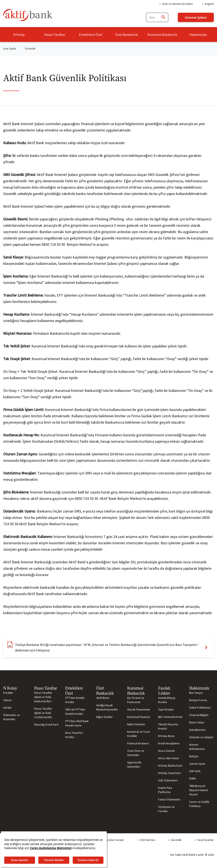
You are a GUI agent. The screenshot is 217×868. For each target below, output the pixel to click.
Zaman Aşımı (197, 764)
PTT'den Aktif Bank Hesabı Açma (77, 723)
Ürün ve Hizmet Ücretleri (177, 4)
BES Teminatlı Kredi (170, 717)
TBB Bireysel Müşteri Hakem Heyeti (199, 790)
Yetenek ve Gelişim (201, 737)
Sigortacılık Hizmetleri (134, 764)
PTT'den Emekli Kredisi (75, 700)
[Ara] (163, 17)
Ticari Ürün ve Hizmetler (136, 753)
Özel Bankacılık (127, 35)
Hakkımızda (198, 35)
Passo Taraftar (55, 35)
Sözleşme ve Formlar (166, 809)
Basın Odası (197, 722)
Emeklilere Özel (91, 35)
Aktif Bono (103, 698)
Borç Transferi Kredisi (74, 735)
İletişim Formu (198, 700)
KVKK (193, 778)
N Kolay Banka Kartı (170, 766)
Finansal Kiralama (138, 743)
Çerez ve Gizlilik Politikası (199, 804)
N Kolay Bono (166, 736)
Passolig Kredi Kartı (46, 724)
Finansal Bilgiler (199, 715)
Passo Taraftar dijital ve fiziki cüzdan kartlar (43, 713)
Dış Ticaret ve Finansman (136, 700)
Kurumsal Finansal (138, 717)
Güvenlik (176, 840)
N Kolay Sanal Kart (169, 773)
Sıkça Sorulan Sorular (111, 840)
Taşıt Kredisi (166, 709)
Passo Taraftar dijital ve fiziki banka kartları (43, 697)
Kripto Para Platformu (165, 790)
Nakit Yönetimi (136, 724)
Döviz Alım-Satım (169, 758)
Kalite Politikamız (200, 708)
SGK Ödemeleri (168, 780)
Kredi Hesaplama (169, 743)
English (209, 4)
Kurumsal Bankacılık (162, 35)
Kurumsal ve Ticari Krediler (139, 734)
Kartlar (7, 708)
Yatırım (7, 700)
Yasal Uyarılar (206, 840)
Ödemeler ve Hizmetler (12, 717)
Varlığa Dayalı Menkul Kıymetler (107, 707)
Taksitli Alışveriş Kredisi (168, 726)
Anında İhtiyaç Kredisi (167, 700)
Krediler (8, 693)
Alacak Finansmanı (139, 709)
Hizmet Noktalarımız (197, 747)
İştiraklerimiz (197, 730)
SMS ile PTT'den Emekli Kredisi (75, 712)
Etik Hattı (195, 771)
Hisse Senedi (166, 751)
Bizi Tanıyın (196, 693)
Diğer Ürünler (104, 717)
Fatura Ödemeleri (169, 799)
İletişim (194, 756)
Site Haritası (147, 840)
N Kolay (19, 35)
